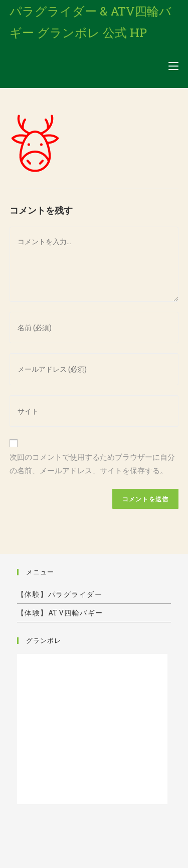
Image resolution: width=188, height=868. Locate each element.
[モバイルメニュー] (173, 66)
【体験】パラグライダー (60, 594)
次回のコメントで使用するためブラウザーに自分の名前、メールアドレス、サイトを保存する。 (92, 464)
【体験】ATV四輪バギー (60, 613)
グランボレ (44, 640)
